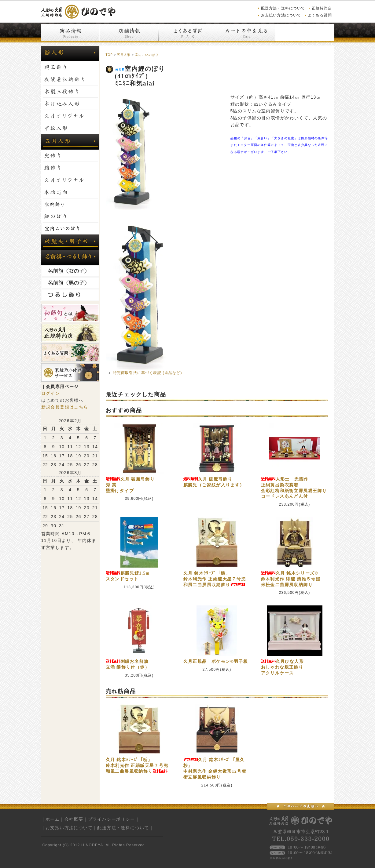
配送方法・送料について (283, 8)
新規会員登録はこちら (65, 407)
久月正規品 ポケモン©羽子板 (216, 661)
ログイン (51, 393)
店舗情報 (129, 33)
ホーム (53, 819)
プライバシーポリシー (112, 819)
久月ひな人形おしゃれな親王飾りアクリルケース (282, 667)
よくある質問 (320, 15)
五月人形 (124, 55)
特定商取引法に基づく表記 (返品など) (148, 373)
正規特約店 (322, 8)
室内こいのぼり (147, 55)
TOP (109, 55)
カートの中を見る (246, 33)
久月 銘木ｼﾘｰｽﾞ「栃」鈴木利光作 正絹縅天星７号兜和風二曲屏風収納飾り (215, 579)
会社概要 (74, 819)
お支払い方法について (281, 15)
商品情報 (70, 33)
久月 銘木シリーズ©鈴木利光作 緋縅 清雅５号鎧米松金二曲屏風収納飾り (291, 579)
